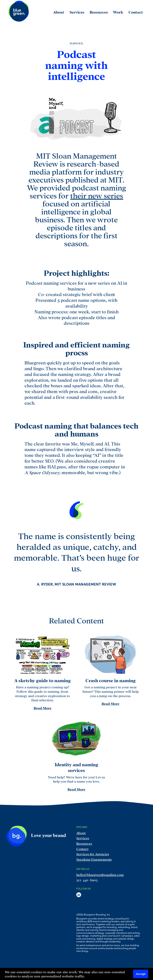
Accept (141, 974)
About (81, 833)
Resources (84, 843)
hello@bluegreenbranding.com (100, 875)
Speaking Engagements (94, 859)
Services (83, 838)
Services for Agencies (93, 854)
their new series (97, 195)
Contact (82, 849)
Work (118, 12)
